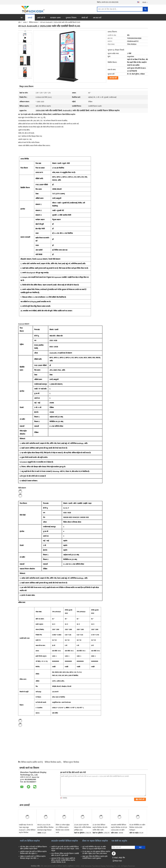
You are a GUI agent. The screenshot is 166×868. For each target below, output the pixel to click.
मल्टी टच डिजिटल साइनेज (30, 841)
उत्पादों (30, 18)
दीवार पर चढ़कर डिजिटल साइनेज (95, 841)
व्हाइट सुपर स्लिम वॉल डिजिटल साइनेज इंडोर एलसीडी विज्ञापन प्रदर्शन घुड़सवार (95, 857)
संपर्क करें (85, 18)
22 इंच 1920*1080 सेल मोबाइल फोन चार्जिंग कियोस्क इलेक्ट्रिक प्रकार (83, 827)
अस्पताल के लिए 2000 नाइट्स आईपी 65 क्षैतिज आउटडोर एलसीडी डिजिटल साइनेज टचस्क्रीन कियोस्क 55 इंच (63, 860)
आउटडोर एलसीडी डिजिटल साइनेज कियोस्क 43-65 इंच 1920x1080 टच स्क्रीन (119, 827)
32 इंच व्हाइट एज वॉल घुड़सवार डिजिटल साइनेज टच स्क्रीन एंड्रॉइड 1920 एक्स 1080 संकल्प (96, 852)
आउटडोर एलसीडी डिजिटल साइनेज (64, 841)
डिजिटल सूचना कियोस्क (71, 762)
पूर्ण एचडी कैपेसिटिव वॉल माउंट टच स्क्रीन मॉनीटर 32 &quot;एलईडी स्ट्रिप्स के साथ (94, 848)
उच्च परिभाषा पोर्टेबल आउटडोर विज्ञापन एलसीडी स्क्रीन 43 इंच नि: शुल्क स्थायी (65, 854)
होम (19, 22)
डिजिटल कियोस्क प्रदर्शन (53, 762)
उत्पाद (25, 22)
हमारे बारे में (41, 18)
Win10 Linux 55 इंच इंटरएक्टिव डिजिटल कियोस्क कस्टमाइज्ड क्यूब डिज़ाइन (45, 827)
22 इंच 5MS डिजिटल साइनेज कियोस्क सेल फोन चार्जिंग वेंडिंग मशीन (100, 827)
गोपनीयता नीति (35, 866)
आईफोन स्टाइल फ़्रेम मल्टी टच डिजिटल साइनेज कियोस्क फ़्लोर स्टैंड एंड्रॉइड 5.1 (33, 852)
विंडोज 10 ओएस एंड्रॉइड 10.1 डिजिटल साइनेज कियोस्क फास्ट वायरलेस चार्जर (63, 829)
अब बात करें (97, 18)
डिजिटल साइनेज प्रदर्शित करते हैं (32, 762)
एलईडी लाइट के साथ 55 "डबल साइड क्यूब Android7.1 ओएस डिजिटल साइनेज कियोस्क (27, 829)
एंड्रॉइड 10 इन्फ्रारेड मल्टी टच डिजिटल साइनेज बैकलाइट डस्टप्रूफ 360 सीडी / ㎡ (33, 857)
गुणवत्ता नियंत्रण (71, 18)
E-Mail (115, 858)
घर (22, 18)
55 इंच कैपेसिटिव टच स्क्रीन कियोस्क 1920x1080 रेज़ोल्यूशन (137, 827)
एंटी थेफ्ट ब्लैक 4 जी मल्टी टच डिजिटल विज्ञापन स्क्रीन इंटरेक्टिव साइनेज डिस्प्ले (34, 848)
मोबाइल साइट (117, 861)
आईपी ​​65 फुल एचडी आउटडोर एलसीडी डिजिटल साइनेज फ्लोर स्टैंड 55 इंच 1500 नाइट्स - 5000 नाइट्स (65, 849)
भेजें (140, 847)
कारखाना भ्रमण (55, 18)
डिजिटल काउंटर (33, 22)
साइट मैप (122, 858)
